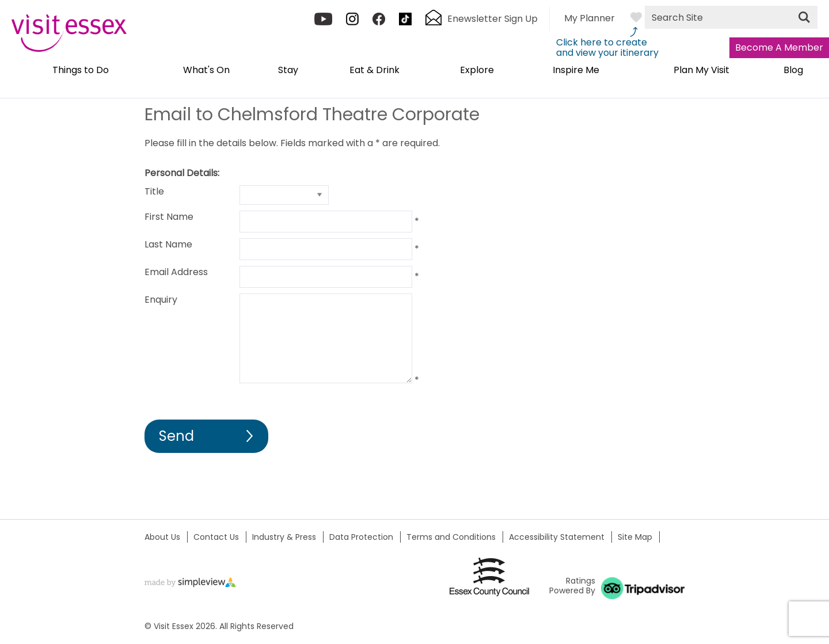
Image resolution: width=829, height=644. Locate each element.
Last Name (168, 244)
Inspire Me (576, 71)
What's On (206, 71)
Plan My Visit (701, 71)
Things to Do (81, 71)
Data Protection (361, 537)
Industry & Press (284, 537)
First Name (169, 217)
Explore (477, 71)
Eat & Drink (374, 71)
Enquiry (161, 300)
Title (154, 191)
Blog (793, 71)
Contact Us (216, 537)
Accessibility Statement (557, 537)
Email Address (176, 272)
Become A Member (779, 47)
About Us (162, 537)
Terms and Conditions (451, 537)
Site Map (635, 537)
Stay (288, 71)
